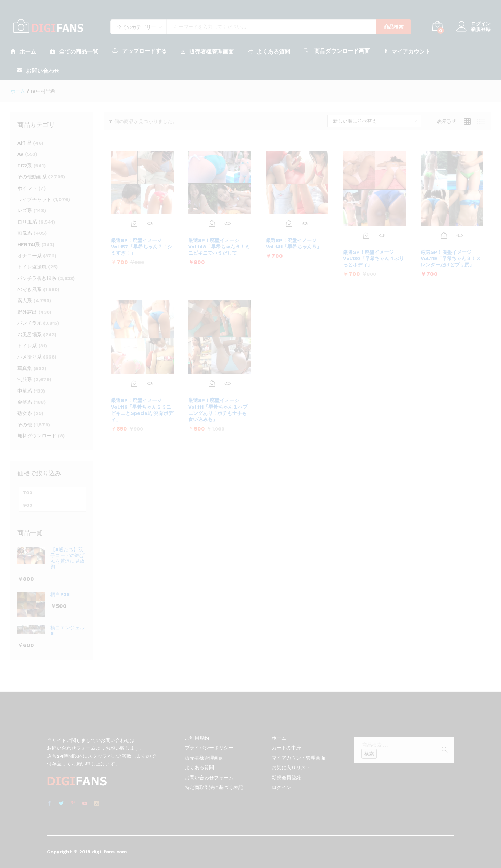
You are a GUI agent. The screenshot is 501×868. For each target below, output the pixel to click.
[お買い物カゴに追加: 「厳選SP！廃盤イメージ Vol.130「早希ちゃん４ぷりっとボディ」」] (366, 235)
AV (21, 154)
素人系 (25, 300)
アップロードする (139, 51)
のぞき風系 (30, 289)
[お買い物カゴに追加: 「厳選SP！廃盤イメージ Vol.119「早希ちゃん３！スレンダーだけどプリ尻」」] (444, 235)
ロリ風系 (27, 222)
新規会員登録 (286, 778)
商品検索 (394, 27)
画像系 (25, 233)
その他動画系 (32, 177)
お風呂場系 (30, 335)
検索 (369, 754)
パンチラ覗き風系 (37, 278)
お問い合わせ (38, 70)
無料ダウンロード (37, 436)
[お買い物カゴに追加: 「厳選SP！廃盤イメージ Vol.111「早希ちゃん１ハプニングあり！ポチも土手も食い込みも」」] (212, 384)
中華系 (25, 391)
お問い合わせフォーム (209, 778)
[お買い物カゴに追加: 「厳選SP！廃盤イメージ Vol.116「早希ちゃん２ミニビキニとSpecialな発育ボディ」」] (134, 384)
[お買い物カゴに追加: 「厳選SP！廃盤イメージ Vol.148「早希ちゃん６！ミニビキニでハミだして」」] (212, 224)
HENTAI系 (29, 244)
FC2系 (25, 166)
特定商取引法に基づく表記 (214, 787)
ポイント (27, 188)
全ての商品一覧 (74, 51)
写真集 (25, 368)
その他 (25, 425)
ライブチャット (34, 199)
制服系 (25, 379)
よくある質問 (269, 51)
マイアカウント (407, 51)
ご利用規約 (197, 738)
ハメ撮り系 (30, 357)
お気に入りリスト (291, 767)
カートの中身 (286, 748)
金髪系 (25, 402)
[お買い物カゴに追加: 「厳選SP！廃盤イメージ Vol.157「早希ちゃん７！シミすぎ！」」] (134, 224)
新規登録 (481, 29)
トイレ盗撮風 (32, 267)
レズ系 (25, 210)
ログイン (474, 24)
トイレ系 (27, 346)
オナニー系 (30, 256)
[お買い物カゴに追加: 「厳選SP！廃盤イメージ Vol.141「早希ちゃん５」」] (289, 224)
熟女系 (25, 413)
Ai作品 (25, 143)
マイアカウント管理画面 (299, 758)
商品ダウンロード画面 (337, 51)
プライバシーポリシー (209, 748)
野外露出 (27, 312)
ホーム (23, 51)
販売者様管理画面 (207, 51)
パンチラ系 (30, 323)
